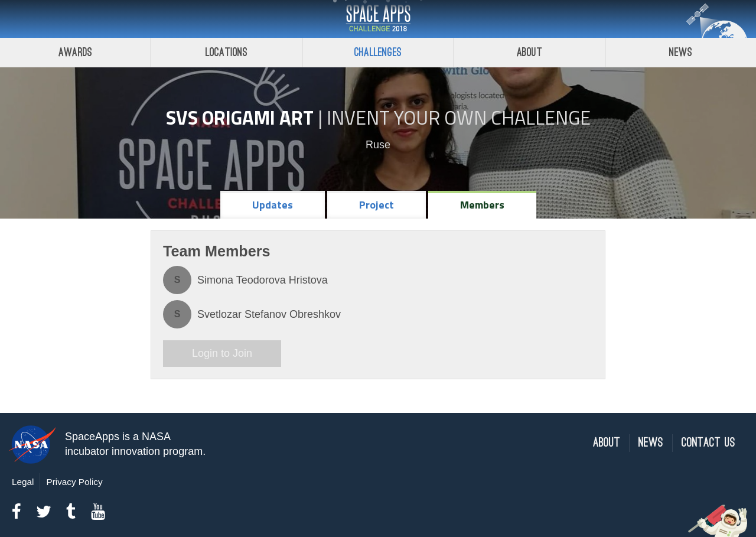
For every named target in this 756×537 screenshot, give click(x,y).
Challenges (378, 52)
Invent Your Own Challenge (459, 118)
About (529, 52)
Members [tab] (482, 205)
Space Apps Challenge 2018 (378, 19)
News (651, 443)
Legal (23, 482)
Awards (75, 52)
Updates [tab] (273, 205)
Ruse (378, 145)
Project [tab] (377, 205)
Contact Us (708, 443)
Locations (227, 52)
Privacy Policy (74, 482)
